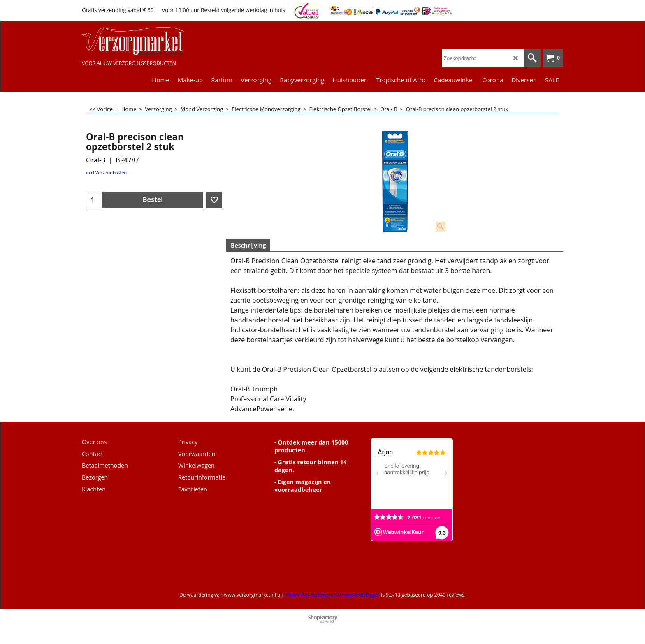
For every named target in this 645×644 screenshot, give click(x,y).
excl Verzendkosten (106, 173)
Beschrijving (248, 245)
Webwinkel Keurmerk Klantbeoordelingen (332, 595)
